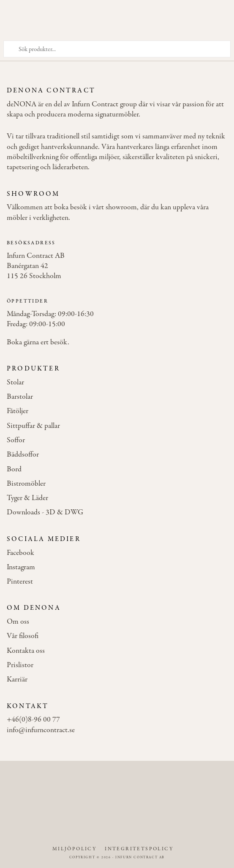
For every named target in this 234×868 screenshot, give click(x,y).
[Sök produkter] (117, 49)
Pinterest (20, 582)
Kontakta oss (26, 651)
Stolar (15, 383)
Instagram (21, 568)
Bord (14, 470)
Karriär (17, 680)
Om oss (18, 622)
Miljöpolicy (74, 849)
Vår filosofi (23, 636)
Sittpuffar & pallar (33, 426)
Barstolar (20, 397)
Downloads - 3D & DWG (45, 513)
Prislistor (20, 665)
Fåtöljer (18, 411)
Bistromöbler (26, 484)
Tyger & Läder (27, 498)
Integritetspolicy (139, 849)
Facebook (20, 553)
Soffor (16, 441)
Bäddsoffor (23, 455)
